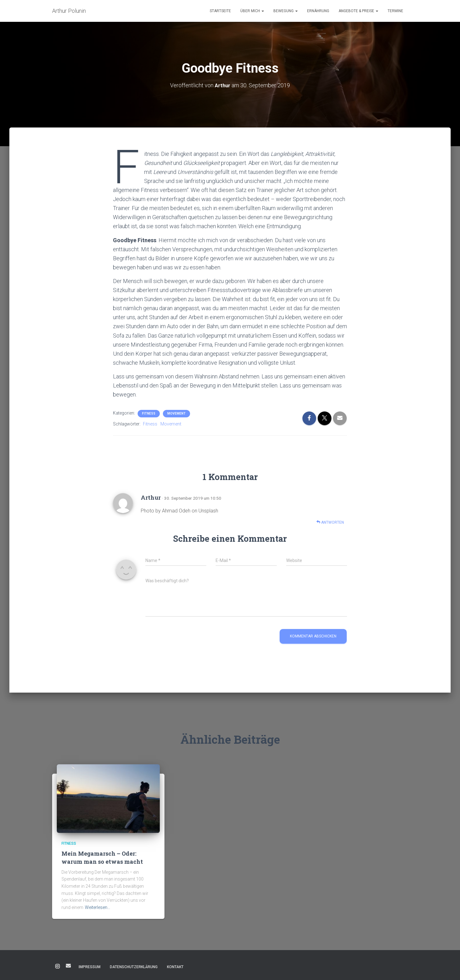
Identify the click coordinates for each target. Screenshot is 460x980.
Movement (176, 413)
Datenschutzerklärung (134, 967)
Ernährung (318, 11)
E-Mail (68, 965)
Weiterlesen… (98, 907)
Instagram (57, 966)
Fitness (149, 413)
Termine (395, 11)
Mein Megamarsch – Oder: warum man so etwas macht (102, 857)
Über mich (252, 11)
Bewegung (286, 11)
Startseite (220, 11)
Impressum (90, 967)
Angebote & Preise (358, 11)
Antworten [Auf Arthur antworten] (330, 522)
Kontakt (175, 967)
